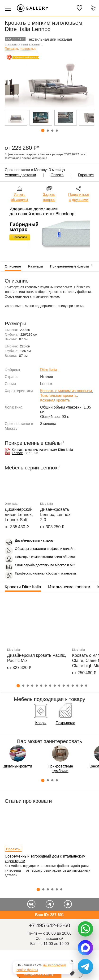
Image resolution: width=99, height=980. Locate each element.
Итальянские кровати (69, 587)
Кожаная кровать (55, 400)
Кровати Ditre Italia (23, 587)
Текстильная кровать (58, 396)
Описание (13, 266)
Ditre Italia (49, 370)
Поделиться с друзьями (78, 197)
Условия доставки (20, 175)
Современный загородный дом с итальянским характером (45, 859)
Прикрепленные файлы (71, 266)
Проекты (13, 849)
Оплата (57, 175)
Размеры (35, 266)
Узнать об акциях (19, 197)
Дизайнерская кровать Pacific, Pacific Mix (37, 658)
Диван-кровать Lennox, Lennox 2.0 (55, 515)
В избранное (72, 974)
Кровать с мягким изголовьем (66, 391)
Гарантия (86, 175)
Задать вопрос (49, 197)
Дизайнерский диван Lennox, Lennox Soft (19, 515)
